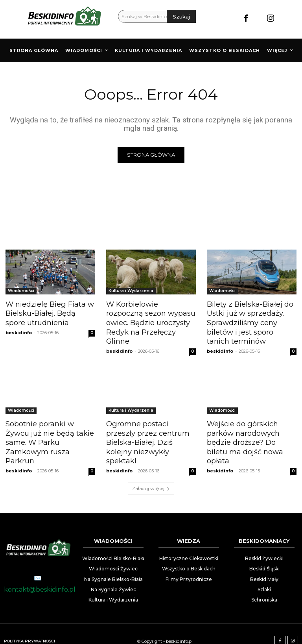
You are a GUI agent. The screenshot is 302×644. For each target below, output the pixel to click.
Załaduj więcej (151, 474)
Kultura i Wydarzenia (131, 291)
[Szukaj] (181, 16)
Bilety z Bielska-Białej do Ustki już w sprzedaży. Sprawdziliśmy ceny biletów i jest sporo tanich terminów (250, 321)
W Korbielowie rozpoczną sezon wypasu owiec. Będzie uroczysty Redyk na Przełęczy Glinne (150, 317)
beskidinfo (19, 331)
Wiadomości (21, 291)
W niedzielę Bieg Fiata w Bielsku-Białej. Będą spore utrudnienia (49, 313)
